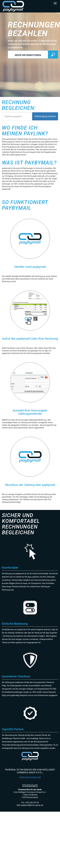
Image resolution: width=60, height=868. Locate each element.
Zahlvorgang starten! (45, 116)
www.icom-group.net (30, 777)
